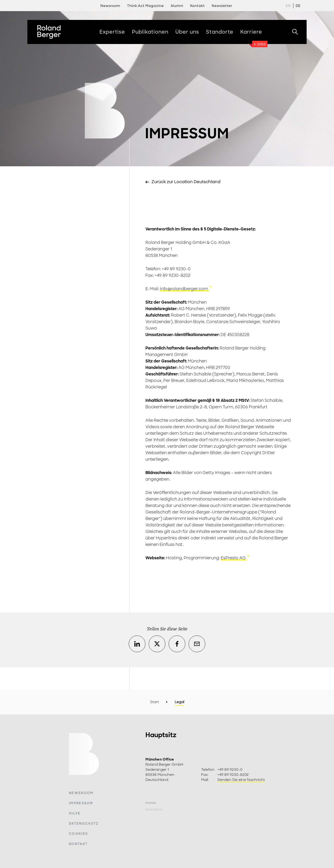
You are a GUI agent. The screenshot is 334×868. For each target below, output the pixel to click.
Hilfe (75, 813)
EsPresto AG (234, 558)
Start (154, 702)
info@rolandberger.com (185, 289)
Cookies (78, 834)
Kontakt (78, 844)
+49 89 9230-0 (230, 770)
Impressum (81, 803)
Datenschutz (84, 824)
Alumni (177, 6)
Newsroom (110, 6)
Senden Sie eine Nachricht (241, 780)
